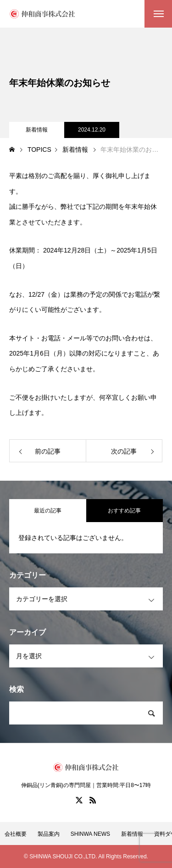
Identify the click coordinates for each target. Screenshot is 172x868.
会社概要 (16, 834)
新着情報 (37, 130)
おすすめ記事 (124, 511)
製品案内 (49, 834)
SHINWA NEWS (90, 834)
